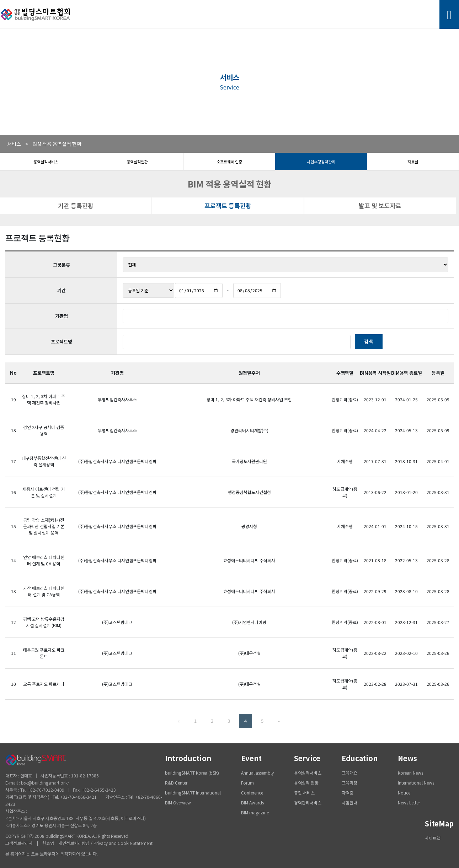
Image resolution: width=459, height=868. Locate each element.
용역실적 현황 (306, 783)
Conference (252, 793)
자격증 (348, 793)
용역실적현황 (137, 162)
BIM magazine (255, 812)
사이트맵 (433, 838)
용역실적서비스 (46, 162)
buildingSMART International (193, 793)
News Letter (409, 802)
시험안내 (349, 802)
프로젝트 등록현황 (228, 205)
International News (416, 783)
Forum (247, 783)
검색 (369, 341)
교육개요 (349, 773)
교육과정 (349, 783)
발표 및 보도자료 (380, 205)
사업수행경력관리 (321, 162)
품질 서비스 (304, 793)
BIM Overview (178, 802)
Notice (404, 793)
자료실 (413, 162)
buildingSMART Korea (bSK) (192, 773)
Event (251, 758)
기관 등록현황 (76, 205)
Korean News (410, 773)
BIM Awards (252, 802)
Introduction (188, 758)
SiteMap (439, 823)
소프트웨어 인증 (229, 162)
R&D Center (176, 783)
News (407, 758)
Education (360, 758)
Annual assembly (257, 773)
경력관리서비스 (308, 802)
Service (307, 758)
